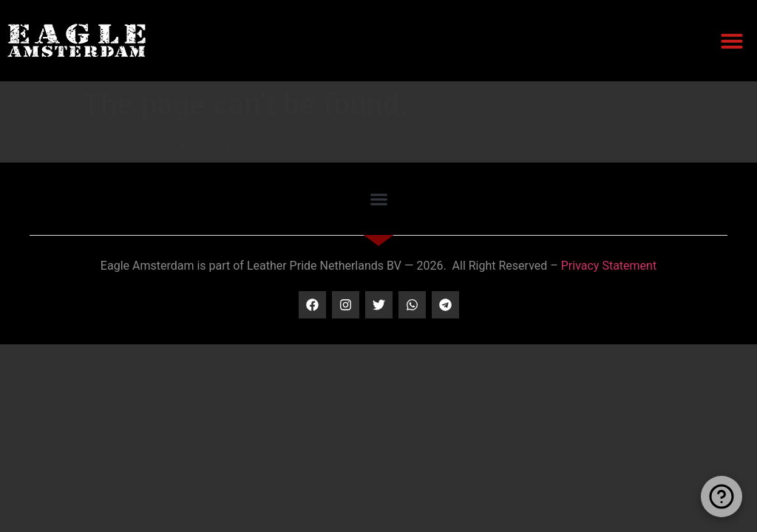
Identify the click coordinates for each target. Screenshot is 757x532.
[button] (732, 41)
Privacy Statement (609, 266)
